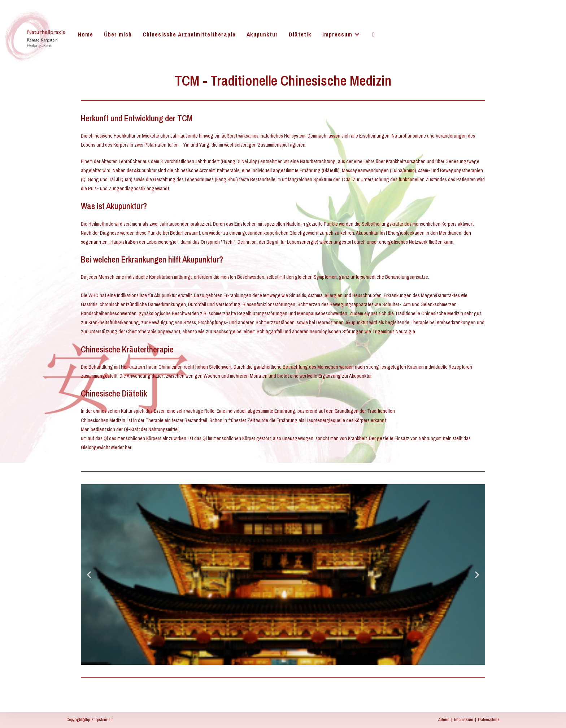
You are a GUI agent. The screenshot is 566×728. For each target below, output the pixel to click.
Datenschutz (489, 720)
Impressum (464, 720)
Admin (444, 720)
